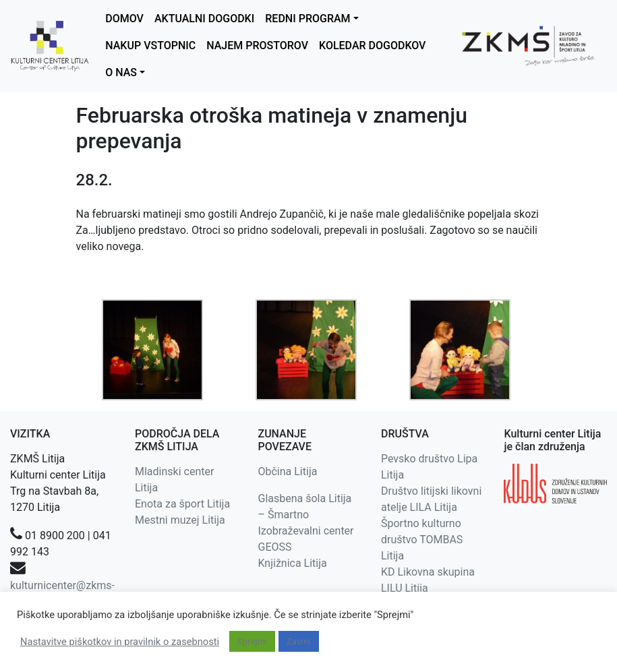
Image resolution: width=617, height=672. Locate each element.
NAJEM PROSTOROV (257, 45)
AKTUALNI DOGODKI (204, 19)
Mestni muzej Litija (180, 520)
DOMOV (124, 19)
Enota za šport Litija (182, 504)
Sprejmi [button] (252, 641)
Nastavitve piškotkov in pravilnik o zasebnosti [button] (120, 642)
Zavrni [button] (299, 641)
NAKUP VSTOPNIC (150, 45)
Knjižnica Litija (292, 563)
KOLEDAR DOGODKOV (372, 45)
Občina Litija (287, 471)
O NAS (121, 72)
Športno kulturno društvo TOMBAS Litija (422, 540)
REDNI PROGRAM (307, 19)
